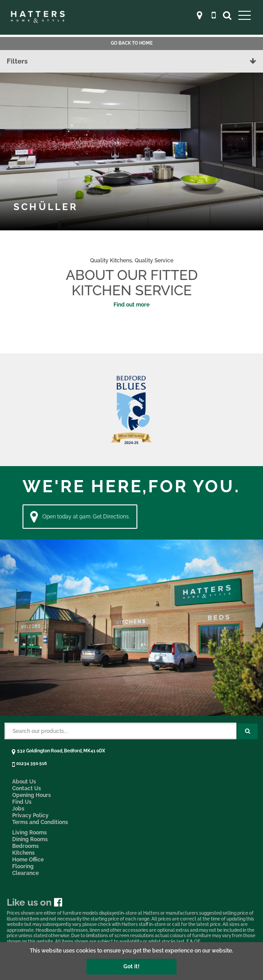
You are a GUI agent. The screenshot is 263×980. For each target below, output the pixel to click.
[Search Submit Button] (247, 731)
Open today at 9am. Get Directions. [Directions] (80, 517)
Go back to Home (132, 43)
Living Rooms (29, 833)
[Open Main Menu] (245, 15)
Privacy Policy (30, 815)
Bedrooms (25, 846)
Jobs (18, 809)
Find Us (22, 802)
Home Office (28, 860)
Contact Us (27, 788)
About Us (24, 782)
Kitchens (23, 853)
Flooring (23, 866)
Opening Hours (32, 795)
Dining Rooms (30, 839)
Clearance (25, 873)
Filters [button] (131, 61)
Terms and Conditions (40, 822)
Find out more (131, 305)
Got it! (131, 966)
